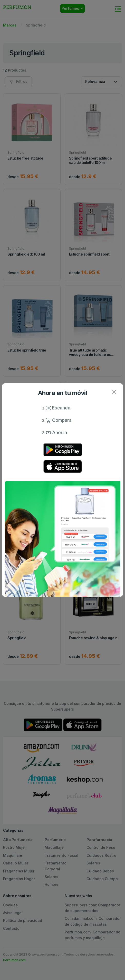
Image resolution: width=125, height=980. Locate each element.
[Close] (114, 392)
